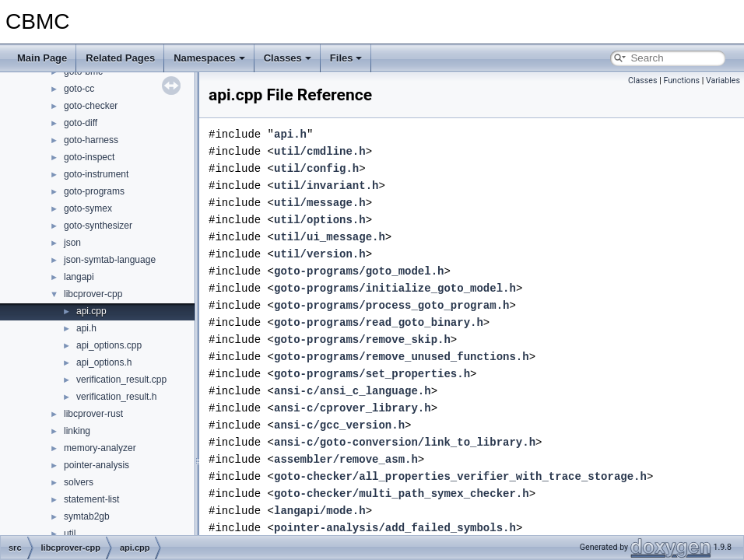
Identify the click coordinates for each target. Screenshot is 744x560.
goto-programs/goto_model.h (359, 271)
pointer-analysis (97, 465)
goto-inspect (89, 157)
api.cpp (91, 311)
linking (77, 431)
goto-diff (81, 123)
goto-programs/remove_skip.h (362, 339)
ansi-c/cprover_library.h (353, 408)
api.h (86, 328)
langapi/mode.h (320, 511)
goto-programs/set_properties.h (372, 374)
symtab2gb (87, 516)
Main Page (42, 58)
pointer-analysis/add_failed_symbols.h (395, 528)
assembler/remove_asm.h (346, 459)
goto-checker (91, 106)
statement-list (91, 499)
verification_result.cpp (121, 380)
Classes (288, 58)
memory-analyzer (100, 448)
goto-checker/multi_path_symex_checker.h (402, 493)
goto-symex (88, 208)
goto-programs (94, 191)
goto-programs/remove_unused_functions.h (402, 357)
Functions (681, 80)
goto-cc (79, 89)
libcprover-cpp (93, 294)
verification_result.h (116, 397)
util (70, 534)
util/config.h (316, 168)
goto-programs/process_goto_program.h (391, 305)
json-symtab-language (110, 260)
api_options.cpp (109, 345)
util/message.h (320, 203)
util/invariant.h (326, 185)
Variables (723, 80)
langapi (79, 277)
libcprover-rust (93, 414)
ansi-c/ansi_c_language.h (353, 391)
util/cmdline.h (320, 151)
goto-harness (91, 140)
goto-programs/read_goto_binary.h (379, 322)
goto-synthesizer (98, 226)
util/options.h (320, 220)
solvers (79, 482)
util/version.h (320, 254)
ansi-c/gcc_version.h (339, 425)
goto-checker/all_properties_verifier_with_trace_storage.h (460, 476)
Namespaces (209, 58)
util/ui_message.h (330, 237)
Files (346, 58)
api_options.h (104, 362)
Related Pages (120, 58)
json (72, 243)
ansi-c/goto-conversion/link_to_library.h (405, 442)
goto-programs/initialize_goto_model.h (395, 288)
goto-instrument (96, 174)
